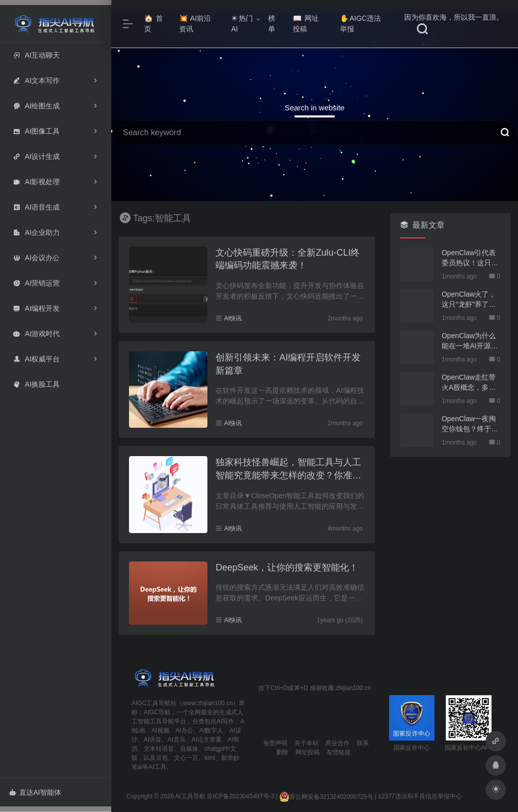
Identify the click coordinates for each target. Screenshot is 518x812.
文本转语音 (159, 749)
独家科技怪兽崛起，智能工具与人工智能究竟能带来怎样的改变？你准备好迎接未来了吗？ (288, 470)
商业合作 (337, 743)
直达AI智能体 (35, 792)
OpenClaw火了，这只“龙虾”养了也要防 (469, 300)
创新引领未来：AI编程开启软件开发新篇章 (288, 364)
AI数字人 (211, 730)
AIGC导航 (157, 712)
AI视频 (160, 730)
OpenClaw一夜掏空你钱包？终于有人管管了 (470, 424)
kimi (210, 758)
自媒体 (189, 749)
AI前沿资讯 (195, 24)
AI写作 (225, 721)
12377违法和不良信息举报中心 (420, 797)
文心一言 (186, 758)
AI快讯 (233, 318)
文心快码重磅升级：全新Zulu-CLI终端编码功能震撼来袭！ (288, 259)
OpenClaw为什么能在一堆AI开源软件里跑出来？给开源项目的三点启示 (470, 341)
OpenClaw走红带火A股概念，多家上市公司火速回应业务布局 (470, 383)
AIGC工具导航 (151, 703)
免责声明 (275, 743)
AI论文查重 (207, 740)
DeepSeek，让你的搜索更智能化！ (287, 567)
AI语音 (153, 740)
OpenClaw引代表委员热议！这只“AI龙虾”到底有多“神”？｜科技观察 (471, 258)
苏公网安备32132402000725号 (326, 797)
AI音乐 (176, 740)
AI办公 (184, 730)
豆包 (162, 758)
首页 (154, 24)
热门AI (242, 24)
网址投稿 (306, 24)
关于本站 (307, 743)
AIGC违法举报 (360, 24)
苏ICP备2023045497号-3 (241, 797)
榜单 (272, 24)
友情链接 (338, 752)
